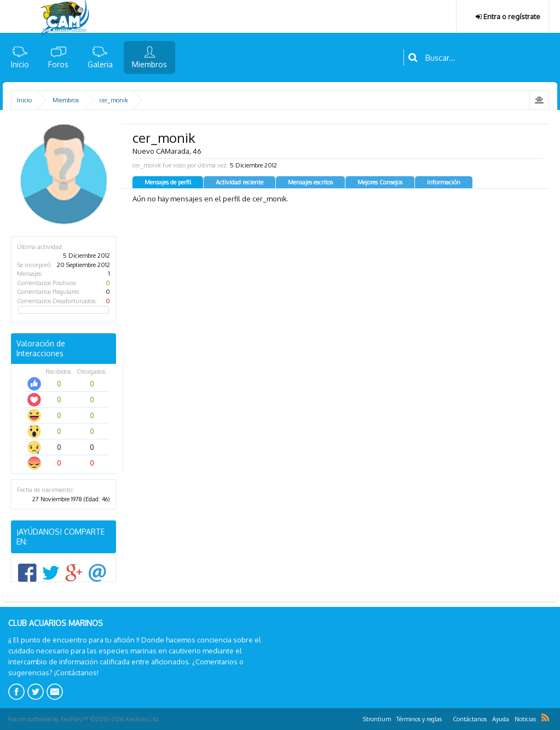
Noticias (525, 719)
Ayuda (501, 719)
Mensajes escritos (310, 182)
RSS (545, 717)
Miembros (149, 64)
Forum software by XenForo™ (84, 719)
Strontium (377, 719)
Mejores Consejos (380, 182)
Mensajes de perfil (168, 182)
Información (444, 182)
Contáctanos (470, 719)
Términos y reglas (419, 719)
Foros (58, 64)
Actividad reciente (239, 182)
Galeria (100, 64)
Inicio (20, 64)
